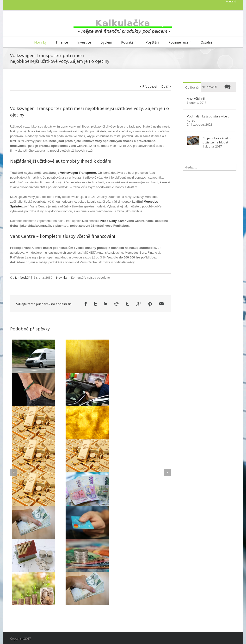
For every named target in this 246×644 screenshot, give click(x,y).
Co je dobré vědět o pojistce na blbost (217, 140)
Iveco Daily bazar (113, 221)
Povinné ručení (180, 42)
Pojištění (152, 42)
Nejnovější (209, 87)
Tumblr (127, 304)
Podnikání (129, 42)
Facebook (86, 304)
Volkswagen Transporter (78, 173)
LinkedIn (105, 304)
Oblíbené (192, 87)
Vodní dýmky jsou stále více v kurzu (208, 118)
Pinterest (150, 304)
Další (165, 86)
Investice (84, 42)
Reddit (116, 304)
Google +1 (139, 304)
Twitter (95, 304)
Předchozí (150, 86)
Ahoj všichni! (196, 99)
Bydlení (106, 42)
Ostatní (206, 42)
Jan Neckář (22, 278)
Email (161, 304)
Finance (62, 42)
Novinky (40, 42)
